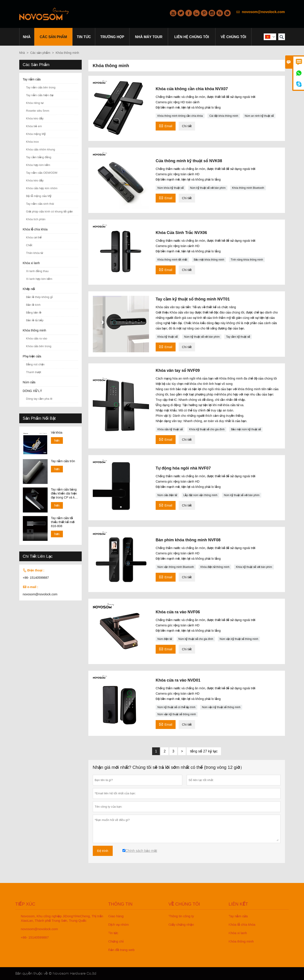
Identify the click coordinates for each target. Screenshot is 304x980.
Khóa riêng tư (35, 103)
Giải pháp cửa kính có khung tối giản (49, 211)
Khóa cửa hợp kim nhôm (42, 188)
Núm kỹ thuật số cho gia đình (196, 639)
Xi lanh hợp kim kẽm (39, 279)
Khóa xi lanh (31, 263)
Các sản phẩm (53, 37)
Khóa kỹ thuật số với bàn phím (254, 567)
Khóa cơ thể (34, 237)
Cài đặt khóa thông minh (224, 116)
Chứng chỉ (116, 941)
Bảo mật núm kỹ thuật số (246, 429)
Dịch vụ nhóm (119, 924)
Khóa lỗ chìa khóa (35, 229)
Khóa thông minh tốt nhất (172, 260)
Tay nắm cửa (32, 79)
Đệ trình (103, 851)
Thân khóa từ (35, 253)
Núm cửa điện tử (167, 495)
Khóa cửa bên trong (39, 346)
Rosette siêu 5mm (38, 111)
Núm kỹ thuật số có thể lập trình (176, 707)
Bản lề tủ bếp (35, 320)
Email (166, 126)
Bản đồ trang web (121, 950)
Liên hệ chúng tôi (192, 37)
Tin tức (84, 37)
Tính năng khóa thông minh (247, 260)
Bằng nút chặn (35, 364)
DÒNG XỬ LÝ (32, 391)
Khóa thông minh (35, 330)
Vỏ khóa (57, 433)
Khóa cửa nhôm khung (41, 149)
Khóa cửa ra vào (37, 338)
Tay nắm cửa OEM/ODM (42, 173)
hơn (57, 440)
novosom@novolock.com (263, 12)
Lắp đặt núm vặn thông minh (200, 495)
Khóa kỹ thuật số (167, 337)
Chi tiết (187, 126)
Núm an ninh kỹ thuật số (259, 116)
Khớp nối (29, 289)
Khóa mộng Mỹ (36, 134)
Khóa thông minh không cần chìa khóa (180, 116)
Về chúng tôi (233, 37)
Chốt (29, 245)
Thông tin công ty (181, 916)
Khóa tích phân (36, 219)
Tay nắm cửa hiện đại (40, 95)
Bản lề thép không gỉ (39, 297)
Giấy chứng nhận (181, 924)
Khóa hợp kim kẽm (38, 165)
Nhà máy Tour (149, 37)
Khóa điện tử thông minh (215, 567)
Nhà (27, 37)
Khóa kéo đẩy (35, 118)
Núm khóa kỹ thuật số (170, 188)
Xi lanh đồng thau (37, 271)
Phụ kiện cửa (32, 356)
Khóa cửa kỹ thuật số (170, 429)
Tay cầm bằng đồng (39, 157)
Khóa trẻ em (34, 126)
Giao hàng (116, 916)
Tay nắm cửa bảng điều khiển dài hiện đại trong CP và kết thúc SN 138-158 (64, 494)
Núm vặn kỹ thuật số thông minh (239, 639)
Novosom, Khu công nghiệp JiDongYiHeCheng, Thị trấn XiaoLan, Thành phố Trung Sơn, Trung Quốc (62, 918)
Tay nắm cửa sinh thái (40, 204)
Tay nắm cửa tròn (63, 461)
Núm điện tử (165, 639)
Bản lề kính (33, 305)
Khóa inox (33, 142)
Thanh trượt (34, 372)
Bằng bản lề (34, 313)
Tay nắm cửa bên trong (41, 87)
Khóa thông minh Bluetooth (248, 188)
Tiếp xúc (25, 904)
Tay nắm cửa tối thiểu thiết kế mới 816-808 (63, 522)
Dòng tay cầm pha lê (39, 399)
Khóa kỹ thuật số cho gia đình (207, 429)
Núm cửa (29, 382)
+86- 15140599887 (36, 578)
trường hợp (112, 37)
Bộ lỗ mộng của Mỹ (39, 196)
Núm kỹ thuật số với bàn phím (208, 188)
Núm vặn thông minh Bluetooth (176, 567)
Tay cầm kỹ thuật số (238, 337)
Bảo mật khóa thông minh (209, 260)
